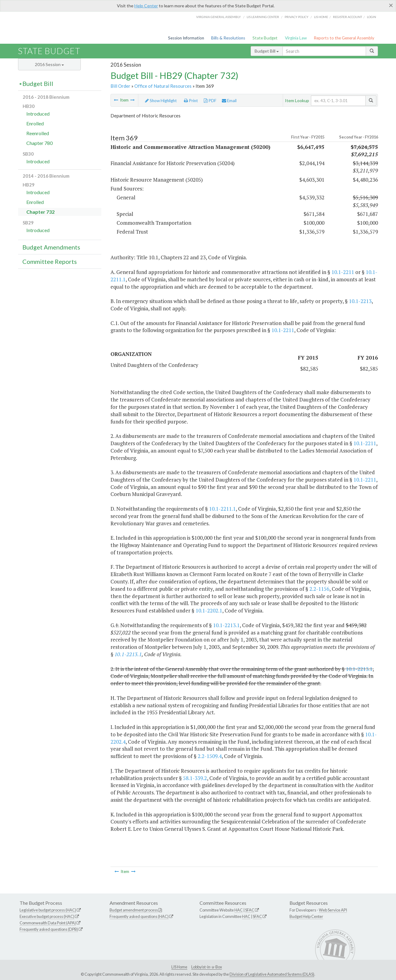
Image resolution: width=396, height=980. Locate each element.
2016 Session (49, 64)
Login (372, 17)
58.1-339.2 (195, 778)
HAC (239, 910)
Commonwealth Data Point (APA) (48, 923)
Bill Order (120, 86)
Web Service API (333, 910)
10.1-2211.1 (222, 509)
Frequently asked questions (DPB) (49, 929)
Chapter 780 (39, 143)
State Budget (265, 38)
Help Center (146, 6)
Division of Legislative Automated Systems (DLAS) (272, 974)
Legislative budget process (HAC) (48, 910)
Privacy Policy (297, 17)
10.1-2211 (343, 272)
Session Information (186, 38)
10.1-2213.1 (226, 625)
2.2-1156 (319, 589)
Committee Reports (50, 261)
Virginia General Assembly (219, 17)
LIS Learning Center (263, 17)
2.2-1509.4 (210, 756)
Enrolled (35, 123)
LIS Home (179, 967)
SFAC (250, 910)
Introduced (38, 114)
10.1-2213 (360, 301)
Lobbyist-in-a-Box (207, 967)
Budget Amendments (51, 247)
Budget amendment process (134, 910)
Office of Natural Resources (163, 86)
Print (191, 101)
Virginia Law (296, 38)
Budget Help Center (306, 916)
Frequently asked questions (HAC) (139, 916)
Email (229, 101)
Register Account (347, 17)
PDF (210, 101)
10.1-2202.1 (209, 610)
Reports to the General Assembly (344, 38)
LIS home (321, 17)
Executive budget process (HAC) (47, 916)
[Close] (391, 5)
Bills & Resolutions (228, 38)
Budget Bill (267, 51)
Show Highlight (161, 101)
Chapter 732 (40, 212)
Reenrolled (38, 133)
